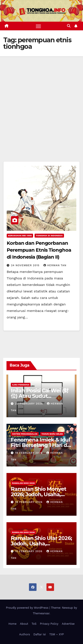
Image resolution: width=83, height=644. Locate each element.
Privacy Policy (49, 624)
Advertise (68, 624)
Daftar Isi (40, 634)
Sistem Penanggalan (25, 434)
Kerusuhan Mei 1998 (20, 236)
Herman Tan (55, 265)
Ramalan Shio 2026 (23, 483)
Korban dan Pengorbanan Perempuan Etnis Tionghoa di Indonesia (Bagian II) (39, 250)
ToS (34, 624)
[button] (69, 26)
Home (12, 624)
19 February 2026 (29, 453)
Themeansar (41, 613)
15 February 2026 (29, 551)
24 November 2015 (26, 265)
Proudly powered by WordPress (28, 608)
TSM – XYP (57, 634)
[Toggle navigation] (38, 26)
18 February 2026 (29, 502)
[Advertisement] (41, 100)
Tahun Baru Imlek (52, 434)
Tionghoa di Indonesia (49, 236)
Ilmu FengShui (21, 385)
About (24, 624)
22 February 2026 (30, 404)
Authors (25, 634)
